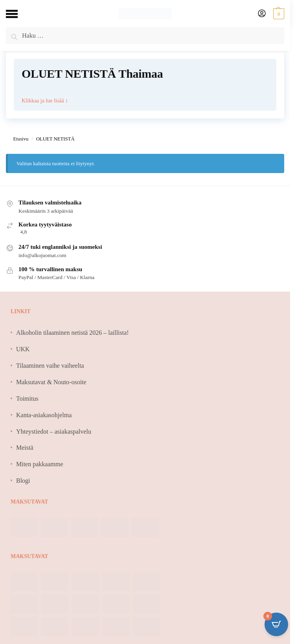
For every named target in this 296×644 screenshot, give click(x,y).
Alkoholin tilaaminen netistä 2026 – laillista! (73, 333)
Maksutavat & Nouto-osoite (51, 382)
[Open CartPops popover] (276, 624)
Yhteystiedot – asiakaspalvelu (54, 431)
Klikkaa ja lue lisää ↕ (45, 100)
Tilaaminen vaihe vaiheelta (50, 366)
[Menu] (18, 14)
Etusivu (21, 139)
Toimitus (27, 399)
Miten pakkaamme (40, 464)
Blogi (23, 481)
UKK (23, 349)
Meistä (25, 448)
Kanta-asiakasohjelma (44, 415)
